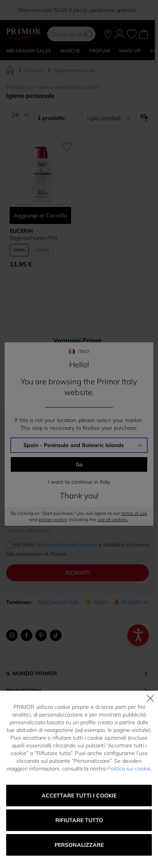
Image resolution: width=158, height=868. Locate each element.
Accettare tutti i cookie (79, 796)
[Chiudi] (150, 698)
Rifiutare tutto (79, 820)
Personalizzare (79, 845)
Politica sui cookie (129, 769)
